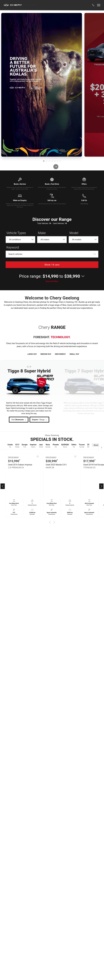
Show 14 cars (52, 265)
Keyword (13, 247)
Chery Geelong (30, 5)
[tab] (44, 161)
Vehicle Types (16, 233)
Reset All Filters (52, 281)
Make (42, 233)
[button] (93, 5)
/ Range (40, 420)
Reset (96, 445)
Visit (19, 420)
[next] (56, 167)
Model (74, 233)
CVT (14, 513)
